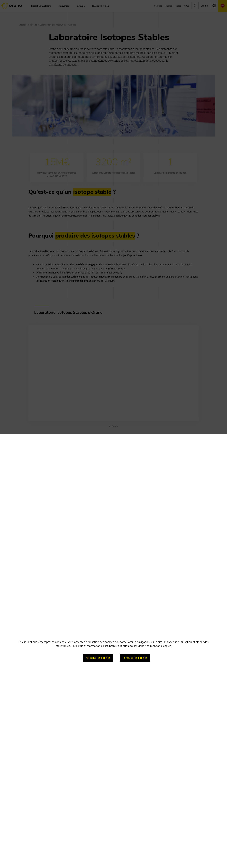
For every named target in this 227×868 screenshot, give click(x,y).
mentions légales (161, 646)
